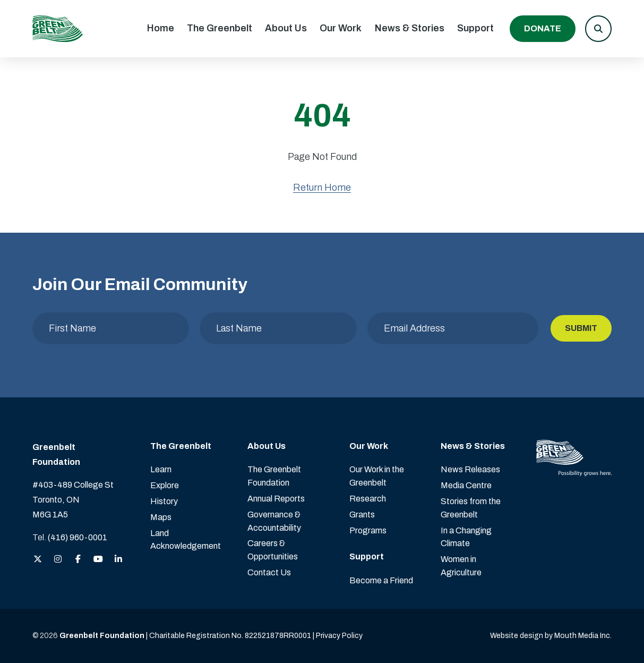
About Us (286, 28)
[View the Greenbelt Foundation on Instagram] (58, 560)
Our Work (341, 28)
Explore (165, 485)
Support (475, 28)
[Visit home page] (58, 29)
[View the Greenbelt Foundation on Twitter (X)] (38, 560)
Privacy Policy (339, 636)
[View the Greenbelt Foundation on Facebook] (78, 560)
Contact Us (269, 572)
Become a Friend (381, 580)
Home (161, 28)
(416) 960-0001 (78, 537)
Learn (161, 469)
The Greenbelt (220, 28)
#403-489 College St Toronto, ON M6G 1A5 (73, 500)
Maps (161, 517)
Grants (362, 515)
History (164, 501)
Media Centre (466, 485)
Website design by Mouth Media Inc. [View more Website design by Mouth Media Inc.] (551, 636)
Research (368, 499)
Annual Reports (276, 499)
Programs (368, 530)
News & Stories (410, 28)
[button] (598, 29)
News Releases (470, 469)
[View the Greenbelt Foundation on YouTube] (98, 560)
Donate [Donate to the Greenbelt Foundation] (543, 28)
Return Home (322, 188)
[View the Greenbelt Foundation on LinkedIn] (118, 560)
